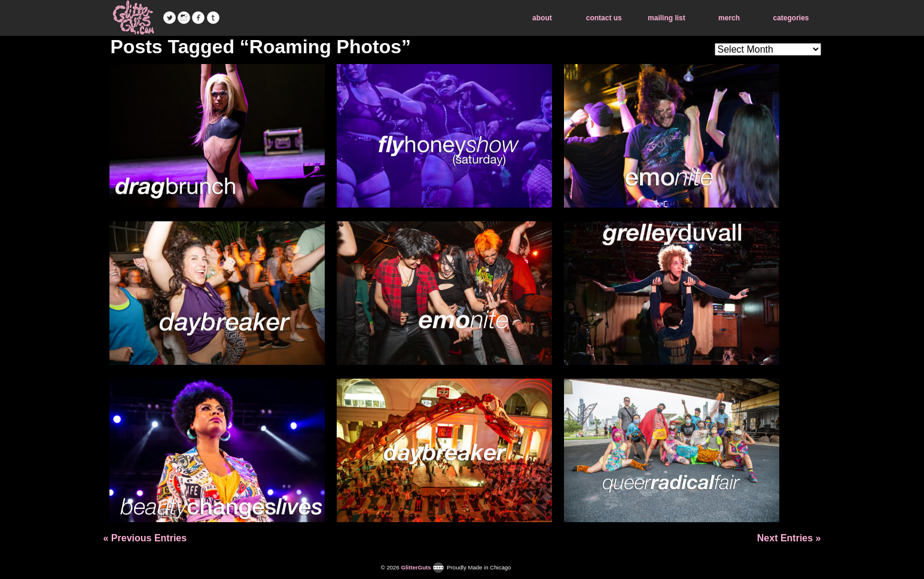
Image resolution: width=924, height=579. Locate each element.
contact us (604, 18)
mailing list (667, 18)
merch (729, 18)
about (542, 18)
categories (791, 18)
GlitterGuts (133, 18)
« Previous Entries (145, 538)
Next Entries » (789, 538)
